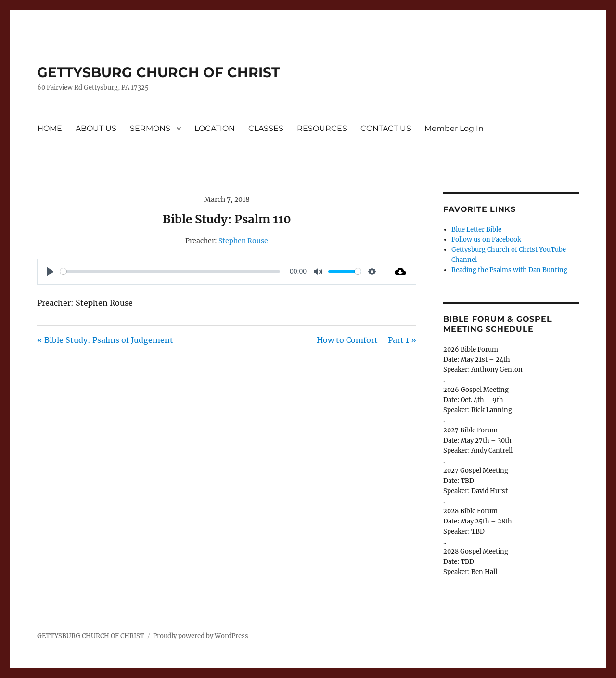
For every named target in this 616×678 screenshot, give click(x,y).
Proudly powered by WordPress (201, 636)
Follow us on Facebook (486, 240)
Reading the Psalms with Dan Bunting (509, 270)
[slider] (170, 271)
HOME (50, 128)
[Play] (50, 272)
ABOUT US (96, 128)
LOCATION (215, 128)
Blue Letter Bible (476, 229)
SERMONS (150, 128)
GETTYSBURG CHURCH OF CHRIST (158, 72)
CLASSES (266, 128)
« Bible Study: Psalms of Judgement (105, 340)
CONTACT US (386, 128)
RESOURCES (322, 128)
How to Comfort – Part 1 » (366, 340)
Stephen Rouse (243, 241)
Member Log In (454, 128)
